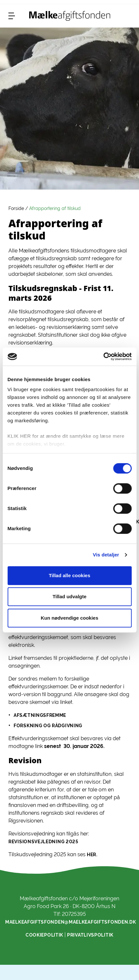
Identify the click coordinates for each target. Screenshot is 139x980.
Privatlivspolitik (90, 935)
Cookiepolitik (44, 935)
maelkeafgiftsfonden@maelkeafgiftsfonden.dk (70, 922)
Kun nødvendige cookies (70, 618)
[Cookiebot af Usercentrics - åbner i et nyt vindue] (103, 356)
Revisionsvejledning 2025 (43, 842)
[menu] (12, 16)
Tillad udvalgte (69, 596)
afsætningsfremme (40, 715)
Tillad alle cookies (69, 575)
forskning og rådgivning (48, 726)
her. (92, 855)
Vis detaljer (106, 555)
